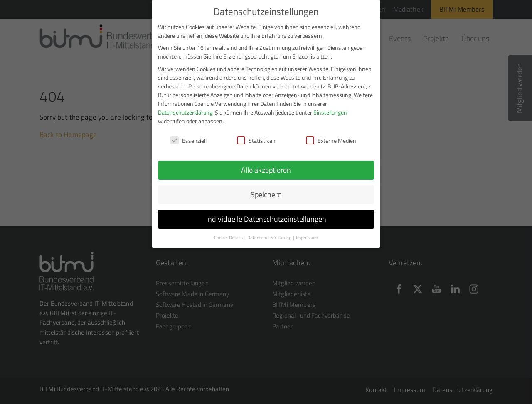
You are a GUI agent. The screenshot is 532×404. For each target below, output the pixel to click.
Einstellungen (330, 108)
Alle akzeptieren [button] (266, 166)
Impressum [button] (307, 233)
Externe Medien (331, 136)
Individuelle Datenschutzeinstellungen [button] (266, 215)
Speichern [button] (266, 190)
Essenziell (188, 136)
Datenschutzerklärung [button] (270, 233)
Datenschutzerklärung (185, 108)
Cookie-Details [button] (229, 233)
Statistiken (256, 136)
